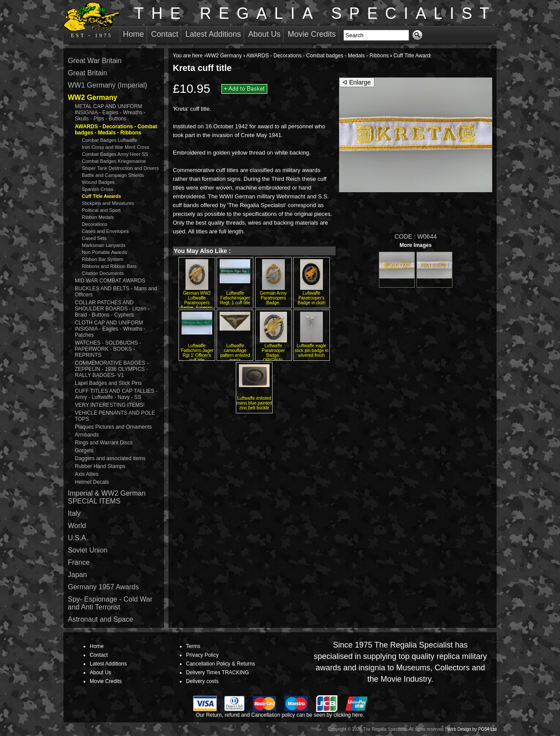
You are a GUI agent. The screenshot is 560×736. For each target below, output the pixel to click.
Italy (74, 513)
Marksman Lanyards (104, 245)
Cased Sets (94, 238)
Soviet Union (88, 550)
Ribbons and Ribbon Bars (109, 266)
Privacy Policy (202, 655)
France (79, 562)
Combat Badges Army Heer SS (115, 154)
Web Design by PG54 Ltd (472, 729)
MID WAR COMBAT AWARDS (110, 281)
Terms (193, 646)
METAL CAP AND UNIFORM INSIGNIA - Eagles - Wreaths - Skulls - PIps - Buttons (110, 113)
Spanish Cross (98, 189)
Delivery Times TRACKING (217, 673)
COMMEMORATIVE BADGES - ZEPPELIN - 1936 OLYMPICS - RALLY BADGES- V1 (112, 369)
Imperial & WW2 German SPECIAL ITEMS (107, 497)
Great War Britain (95, 61)
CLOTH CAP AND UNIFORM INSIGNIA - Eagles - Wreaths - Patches (110, 329)
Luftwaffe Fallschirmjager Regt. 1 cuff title (235, 298)
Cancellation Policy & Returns (220, 664)
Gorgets (84, 451)
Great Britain (87, 73)
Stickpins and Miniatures (108, 203)
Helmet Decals (92, 482)
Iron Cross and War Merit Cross (115, 147)
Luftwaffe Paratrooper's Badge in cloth (311, 298)
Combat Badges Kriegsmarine (114, 161)
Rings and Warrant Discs (104, 443)
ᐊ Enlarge (357, 82)
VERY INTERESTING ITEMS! (110, 405)
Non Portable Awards (104, 252)
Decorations (95, 224)
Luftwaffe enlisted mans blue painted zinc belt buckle (254, 403)
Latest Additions (213, 34)
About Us (264, 34)
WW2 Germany (224, 56)
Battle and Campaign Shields (113, 175)
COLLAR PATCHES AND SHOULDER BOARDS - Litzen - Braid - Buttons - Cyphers (112, 309)
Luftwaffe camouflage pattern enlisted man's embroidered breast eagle (235, 358)
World (77, 526)
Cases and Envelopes (105, 231)
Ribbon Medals (98, 217)
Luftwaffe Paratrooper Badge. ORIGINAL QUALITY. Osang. (273, 355)
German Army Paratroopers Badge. (273, 298)
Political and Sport (101, 210)
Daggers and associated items (110, 458)
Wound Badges (98, 182)
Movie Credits (312, 34)
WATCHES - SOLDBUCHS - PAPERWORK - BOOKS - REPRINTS (108, 349)
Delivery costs (202, 681)
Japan (77, 575)
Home (133, 34)
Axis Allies (87, 474)
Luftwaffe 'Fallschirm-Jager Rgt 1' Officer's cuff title (197, 353)
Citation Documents (103, 273)
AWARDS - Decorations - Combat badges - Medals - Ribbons (318, 56)
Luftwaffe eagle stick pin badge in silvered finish (311, 350)
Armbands (87, 435)
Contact (164, 34)
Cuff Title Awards (413, 56)
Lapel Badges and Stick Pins (108, 383)
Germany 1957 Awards (103, 587)
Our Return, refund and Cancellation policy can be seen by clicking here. (280, 715)
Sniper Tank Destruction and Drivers (120, 168)
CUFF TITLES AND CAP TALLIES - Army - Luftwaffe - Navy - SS (116, 394)
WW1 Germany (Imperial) (107, 85)
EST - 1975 (92, 20)
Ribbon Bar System (103, 259)
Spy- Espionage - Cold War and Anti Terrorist (110, 603)
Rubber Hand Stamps (100, 466)
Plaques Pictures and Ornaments (113, 427)
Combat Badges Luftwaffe (109, 140)
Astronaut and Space (100, 619)
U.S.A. (78, 538)
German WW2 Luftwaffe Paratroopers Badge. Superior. (197, 300)
